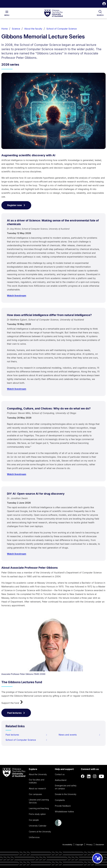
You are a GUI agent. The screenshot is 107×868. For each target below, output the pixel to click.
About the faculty (33, 29)
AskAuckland (61, 780)
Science (16, 29)
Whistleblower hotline (64, 812)
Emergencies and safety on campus (66, 787)
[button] (104, 4)
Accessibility (67, 845)
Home (5, 29)
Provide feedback (63, 806)
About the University (38, 774)
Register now (16, 205)
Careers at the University (40, 832)
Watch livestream (17, 296)
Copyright (79, 845)
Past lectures (16, 713)
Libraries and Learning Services (39, 801)
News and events (80, 735)
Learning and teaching (39, 808)
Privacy (89, 845)
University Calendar (38, 826)
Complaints (60, 800)
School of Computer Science (62, 29)
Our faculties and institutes (37, 781)
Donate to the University (66, 794)
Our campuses (35, 794)
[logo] (53, 13)
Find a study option (37, 814)
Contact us (60, 774)
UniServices (34, 837)
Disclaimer (100, 845)
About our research (37, 788)
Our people (34, 820)
